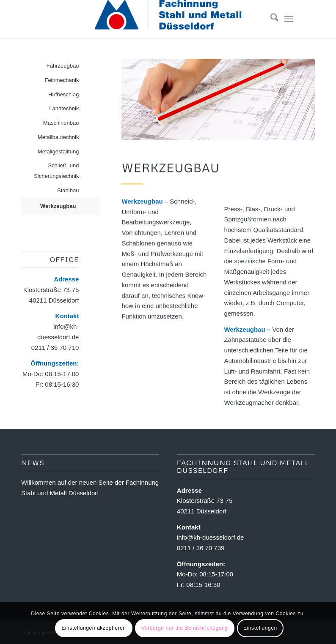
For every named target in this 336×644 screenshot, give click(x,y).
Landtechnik (64, 108)
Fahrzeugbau (63, 66)
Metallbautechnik (58, 137)
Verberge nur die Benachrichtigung (185, 628)
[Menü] (289, 19)
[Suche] (270, 19)
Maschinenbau (61, 123)
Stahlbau (68, 190)
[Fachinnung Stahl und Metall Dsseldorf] (168, 19)
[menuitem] (270, 19)
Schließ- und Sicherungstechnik (56, 171)
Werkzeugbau (58, 206)
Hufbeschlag (63, 94)
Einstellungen (260, 628)
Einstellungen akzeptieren (94, 628)
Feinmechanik (62, 80)
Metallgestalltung (58, 151)
